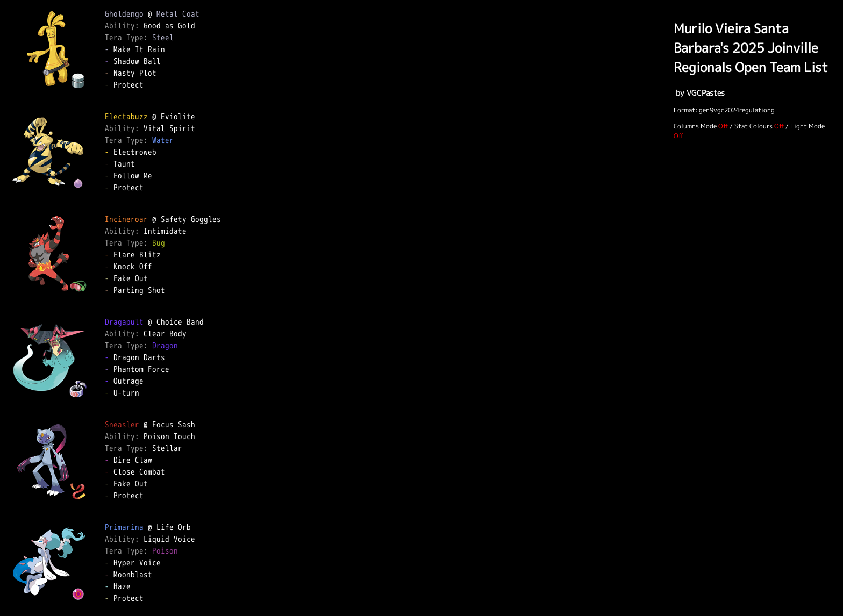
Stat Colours (753, 126)
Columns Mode (695, 126)
